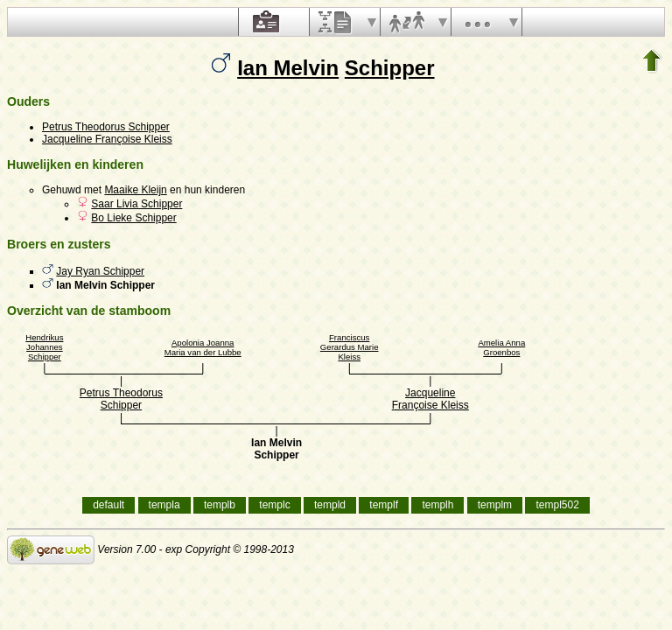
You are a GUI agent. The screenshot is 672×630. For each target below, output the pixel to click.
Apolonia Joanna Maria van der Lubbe (203, 347)
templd (330, 505)
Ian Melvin (288, 68)
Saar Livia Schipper (136, 204)
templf (384, 505)
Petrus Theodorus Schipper (106, 127)
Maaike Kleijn (135, 190)
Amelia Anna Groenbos (501, 347)
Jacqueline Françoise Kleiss (107, 139)
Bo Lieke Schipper (133, 218)
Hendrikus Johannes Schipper (44, 347)
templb (220, 505)
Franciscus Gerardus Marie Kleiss (350, 347)
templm (495, 505)
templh (437, 505)
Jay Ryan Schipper (100, 271)
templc (274, 505)
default (108, 505)
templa (164, 505)
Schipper (390, 68)
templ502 (557, 505)
